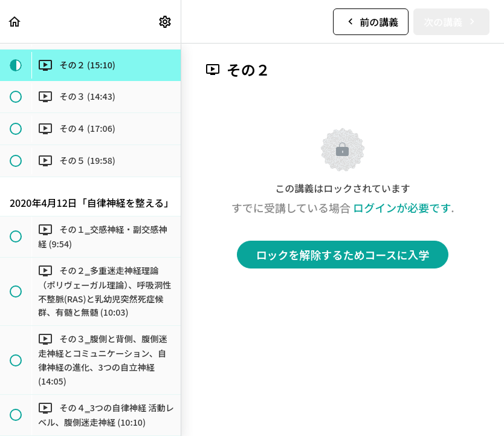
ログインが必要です (402, 207)
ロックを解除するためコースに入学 (342, 255)
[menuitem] (166, 21)
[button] (15, 21)
